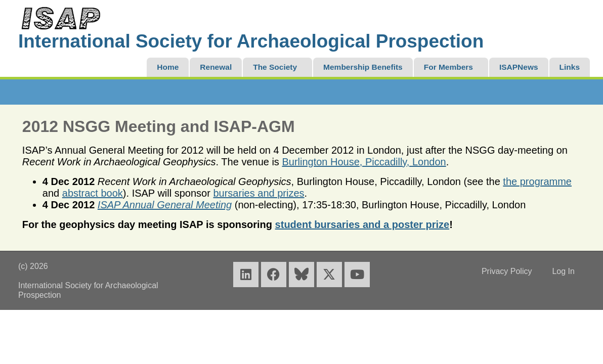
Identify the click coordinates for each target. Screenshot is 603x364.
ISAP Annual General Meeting (165, 205)
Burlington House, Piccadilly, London (364, 162)
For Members (448, 67)
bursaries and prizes (259, 193)
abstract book (93, 193)
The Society (275, 67)
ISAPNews (519, 67)
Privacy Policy (507, 271)
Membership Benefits (363, 67)
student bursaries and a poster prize (362, 224)
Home (168, 67)
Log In (563, 271)
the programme (537, 181)
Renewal (216, 67)
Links (570, 67)
